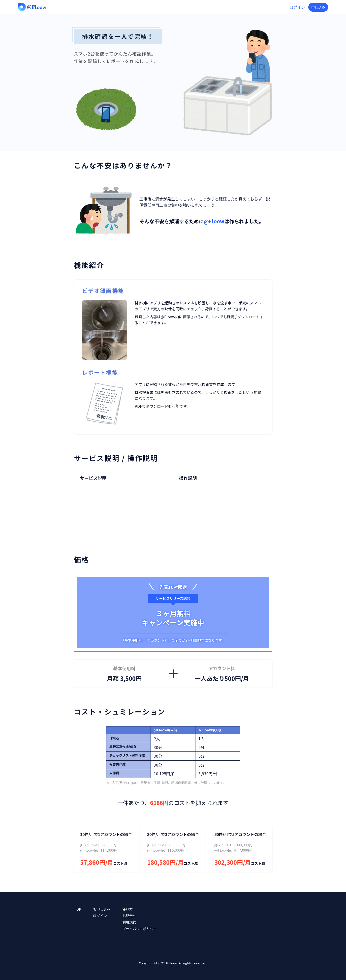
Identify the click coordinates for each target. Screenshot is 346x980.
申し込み (318, 7)
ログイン (297, 7)
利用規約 (129, 922)
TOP (78, 909)
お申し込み (102, 909)
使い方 (127, 909)
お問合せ (129, 916)
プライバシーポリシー (140, 929)
